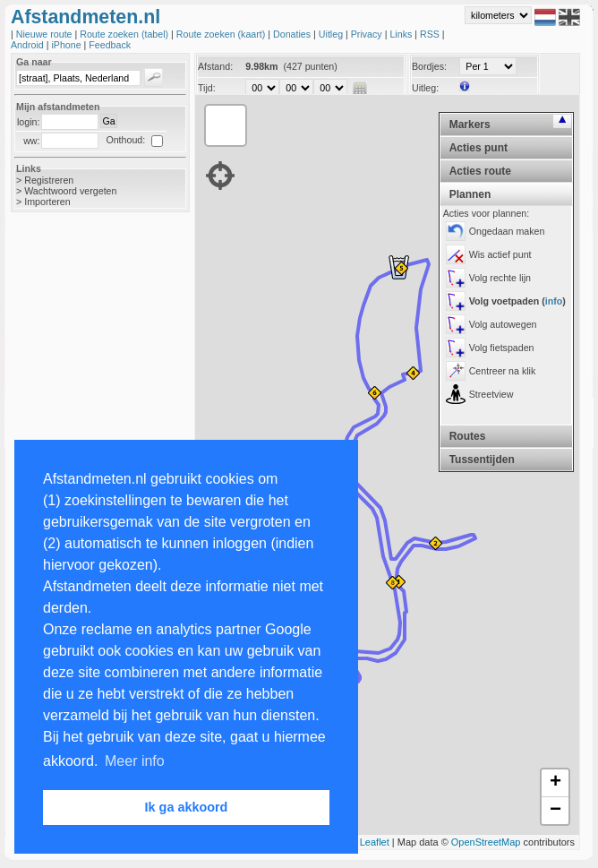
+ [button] (555, 783)
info (554, 301)
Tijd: (207, 88)
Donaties (293, 34)
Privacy (368, 34)
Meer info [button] (135, 761)
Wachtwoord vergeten (70, 191)
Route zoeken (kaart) (222, 34)
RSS (431, 34)
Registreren (49, 180)
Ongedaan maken (507, 231)
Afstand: (215, 66)
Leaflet (375, 842)
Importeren (47, 202)
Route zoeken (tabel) (125, 34)
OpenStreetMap (486, 842)
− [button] (555, 811)
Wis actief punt (500, 254)
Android (29, 45)
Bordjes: (429, 66)
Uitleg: (425, 88)
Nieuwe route (46, 34)
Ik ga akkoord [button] (187, 807)
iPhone (67, 45)
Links (402, 34)
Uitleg (332, 34)
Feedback (110, 45)
